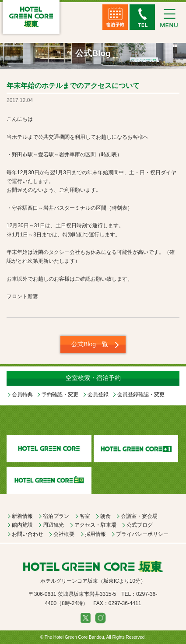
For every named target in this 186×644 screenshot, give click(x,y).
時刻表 (109, 155)
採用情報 (95, 534)
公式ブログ (140, 525)
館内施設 (22, 525)
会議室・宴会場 (139, 516)
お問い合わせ (28, 534)
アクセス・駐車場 (95, 525)
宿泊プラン (56, 516)
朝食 (105, 516)
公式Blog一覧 (90, 344)
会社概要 (64, 534)
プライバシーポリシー (142, 534)
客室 (85, 516)
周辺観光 (53, 525)
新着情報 (22, 516)
